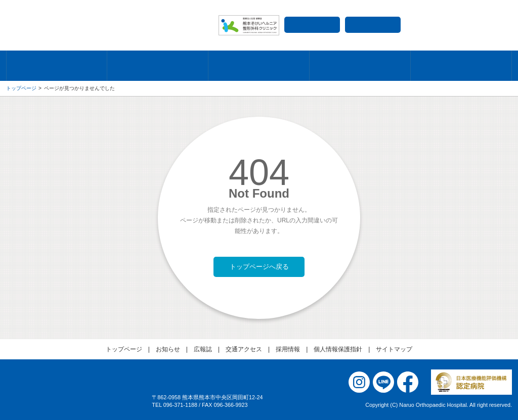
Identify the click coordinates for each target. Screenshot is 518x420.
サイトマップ (394, 349)
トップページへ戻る (259, 267)
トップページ (21, 88)
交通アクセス (312, 25)
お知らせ (168, 349)
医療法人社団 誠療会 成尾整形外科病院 (72, 396)
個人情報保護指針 (338, 349)
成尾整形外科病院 (107, 25)
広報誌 (203, 349)
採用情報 (373, 25)
